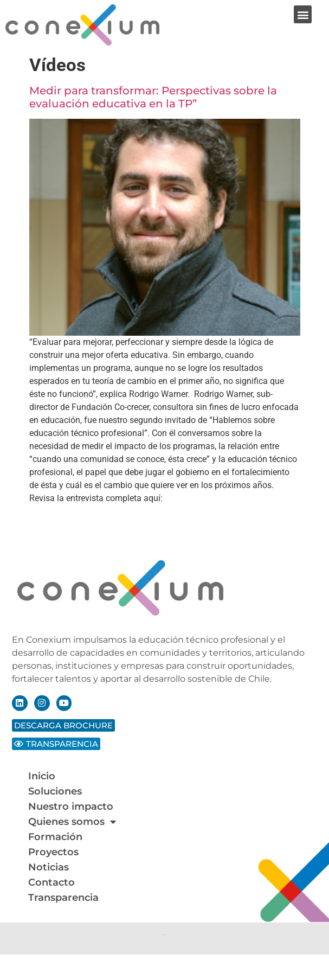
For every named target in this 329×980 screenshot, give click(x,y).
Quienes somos (72, 822)
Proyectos (53, 852)
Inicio (42, 776)
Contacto (51, 882)
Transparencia (63, 898)
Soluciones (55, 791)
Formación (55, 837)
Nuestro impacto (71, 806)
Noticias (49, 867)
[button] (303, 14)
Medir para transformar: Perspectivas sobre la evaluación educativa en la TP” (153, 97)
